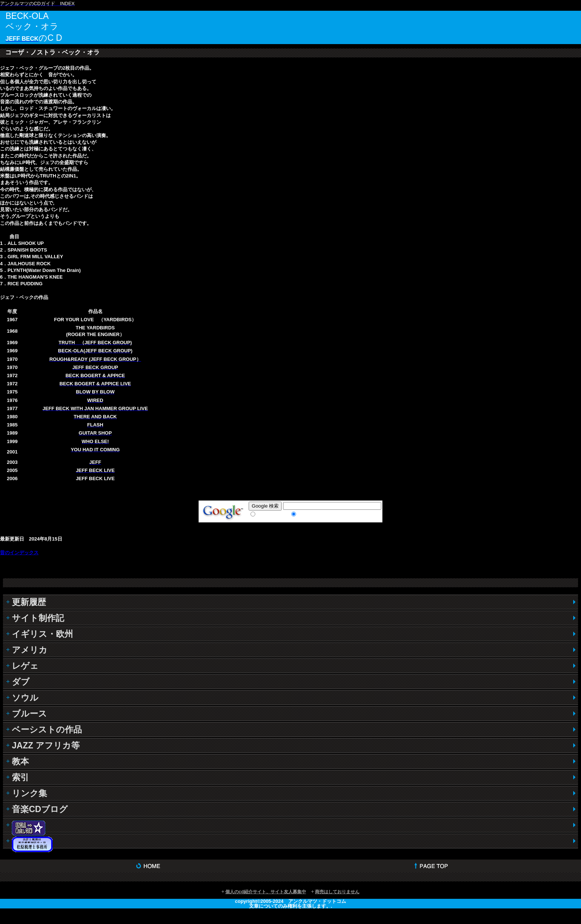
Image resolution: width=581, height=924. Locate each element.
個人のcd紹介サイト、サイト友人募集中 (266, 892)
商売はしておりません (337, 892)
